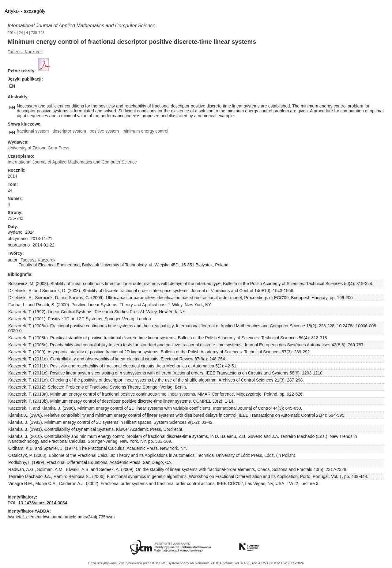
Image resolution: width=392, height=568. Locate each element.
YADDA (217, 563)
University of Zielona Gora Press (39, 148)
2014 (12, 33)
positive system (104, 131)
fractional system (33, 131)
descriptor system (69, 131)
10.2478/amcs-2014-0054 (43, 503)
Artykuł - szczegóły (25, 11)
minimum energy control (145, 131)
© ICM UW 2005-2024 (287, 563)
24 (21, 33)
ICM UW (159, 563)
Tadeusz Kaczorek (25, 52)
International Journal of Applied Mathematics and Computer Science (81, 26)
